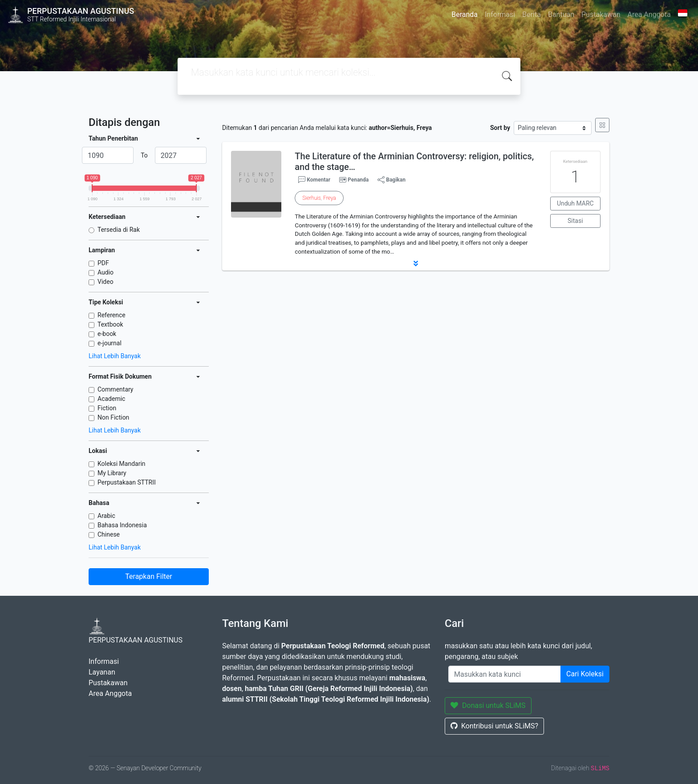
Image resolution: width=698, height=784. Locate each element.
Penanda (358, 180)
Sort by (500, 128)
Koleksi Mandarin (122, 464)
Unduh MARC (575, 203)
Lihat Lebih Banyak (115, 356)
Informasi (500, 14)
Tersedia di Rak (119, 230)
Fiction (107, 408)
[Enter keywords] (505, 674)
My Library (112, 473)
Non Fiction (113, 417)
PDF (103, 263)
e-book (107, 334)
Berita (532, 14)
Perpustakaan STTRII (127, 482)
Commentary (116, 389)
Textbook (110, 324)
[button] (416, 263)
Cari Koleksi (585, 674)
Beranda (465, 14)
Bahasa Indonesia (122, 525)
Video (106, 282)
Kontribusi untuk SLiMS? (494, 726)
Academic (111, 399)
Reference (112, 315)
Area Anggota (649, 14)
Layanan (102, 672)
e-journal (110, 343)
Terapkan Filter (148, 576)
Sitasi (575, 221)
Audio (106, 272)
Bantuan (561, 14)
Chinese (109, 534)
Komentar (314, 180)
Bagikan (392, 180)
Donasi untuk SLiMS (488, 705)
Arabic (106, 516)
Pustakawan (601, 14)
